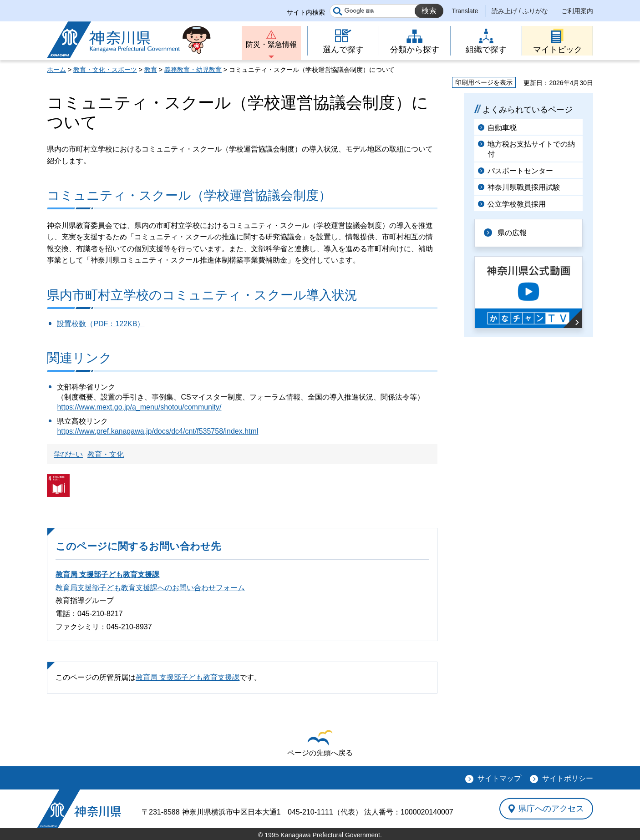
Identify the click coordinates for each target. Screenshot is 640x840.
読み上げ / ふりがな (520, 11)
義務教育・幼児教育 (193, 70)
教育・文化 (106, 454)
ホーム (56, 70)
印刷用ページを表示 (484, 82)
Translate (465, 11)
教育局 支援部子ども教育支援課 (107, 574)
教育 (151, 70)
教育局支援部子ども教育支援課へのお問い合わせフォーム (150, 588)
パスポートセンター (520, 171)
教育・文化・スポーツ (105, 70)
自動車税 (502, 128)
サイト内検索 (306, 12)
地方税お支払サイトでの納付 (531, 149)
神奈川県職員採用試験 (524, 187)
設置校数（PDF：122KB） (101, 324)
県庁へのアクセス (551, 809)
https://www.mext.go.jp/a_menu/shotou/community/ (139, 407)
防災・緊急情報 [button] (271, 44)
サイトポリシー (568, 778)
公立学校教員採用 (517, 204)
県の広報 (512, 233)
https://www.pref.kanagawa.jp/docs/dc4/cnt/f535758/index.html (157, 431)
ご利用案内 (577, 11)
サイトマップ (499, 778)
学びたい (68, 454)
